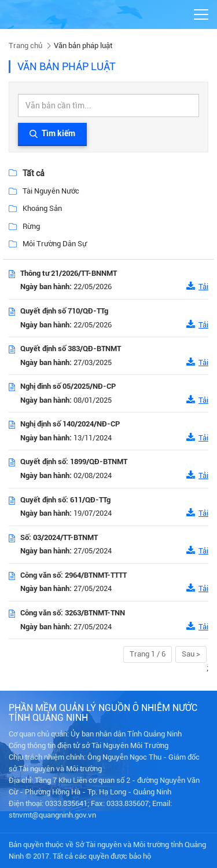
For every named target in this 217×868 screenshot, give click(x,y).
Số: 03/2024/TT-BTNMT (59, 537)
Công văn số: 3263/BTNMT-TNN (73, 613)
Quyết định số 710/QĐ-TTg (64, 311)
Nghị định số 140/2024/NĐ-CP (70, 424)
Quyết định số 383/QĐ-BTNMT (71, 349)
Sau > (191, 654)
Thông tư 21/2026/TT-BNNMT (69, 273)
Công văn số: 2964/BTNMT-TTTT (73, 575)
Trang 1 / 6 (148, 654)
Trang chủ (25, 45)
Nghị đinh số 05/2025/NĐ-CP (68, 386)
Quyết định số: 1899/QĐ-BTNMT (74, 462)
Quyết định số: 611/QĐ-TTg (65, 500)
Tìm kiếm (52, 134)
